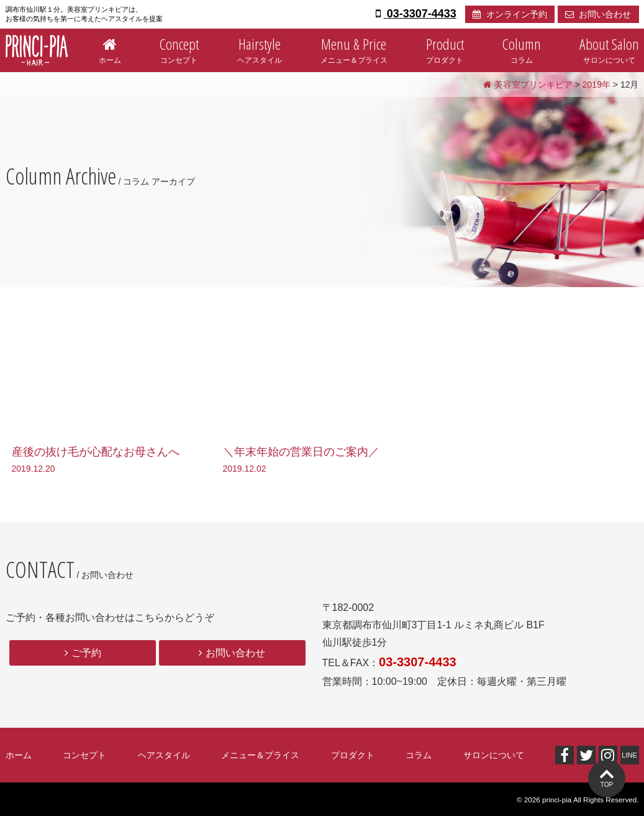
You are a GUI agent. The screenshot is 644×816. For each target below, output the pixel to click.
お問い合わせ (598, 14)
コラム (522, 48)
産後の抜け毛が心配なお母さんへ (96, 452)
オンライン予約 (510, 14)
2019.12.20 (34, 469)
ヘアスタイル (260, 48)
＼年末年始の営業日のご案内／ (301, 452)
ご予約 (86, 653)
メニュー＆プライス (354, 48)
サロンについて (609, 48)
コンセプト (179, 48)
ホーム (110, 48)
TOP (607, 785)
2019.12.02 (245, 469)
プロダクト (445, 48)
